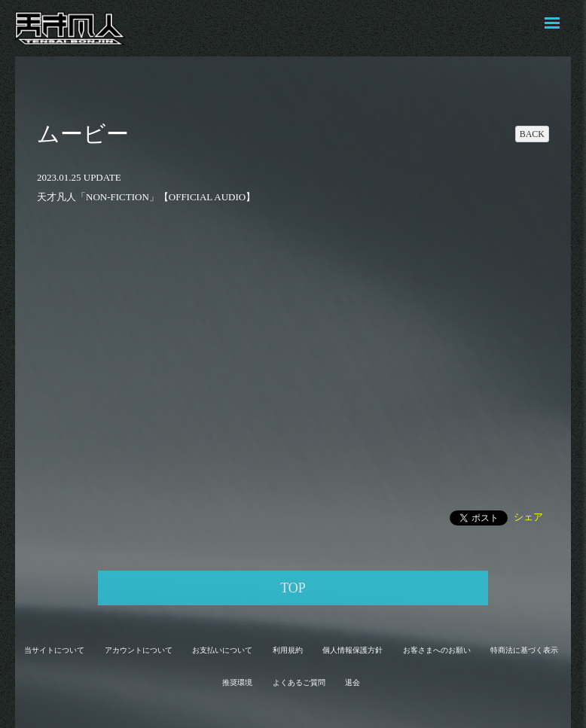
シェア (528, 517)
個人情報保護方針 (353, 650)
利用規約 (288, 650)
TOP (293, 588)
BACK (532, 134)
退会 (353, 682)
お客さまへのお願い (437, 650)
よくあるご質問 (299, 682)
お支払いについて (222, 650)
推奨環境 (237, 682)
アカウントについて (139, 650)
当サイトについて (54, 650)
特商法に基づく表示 (524, 650)
